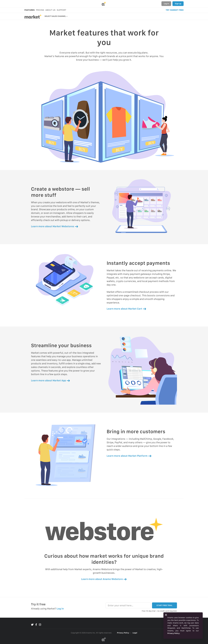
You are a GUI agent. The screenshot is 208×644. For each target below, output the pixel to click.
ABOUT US (50, 10)
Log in (166, 4)
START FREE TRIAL (164, 605)
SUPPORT (61, 10)
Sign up (178, 4)
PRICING (40, 10)
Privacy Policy (123, 633)
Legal (135, 633)
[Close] (166, 615)
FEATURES (30, 10)
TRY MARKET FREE (175, 10)
